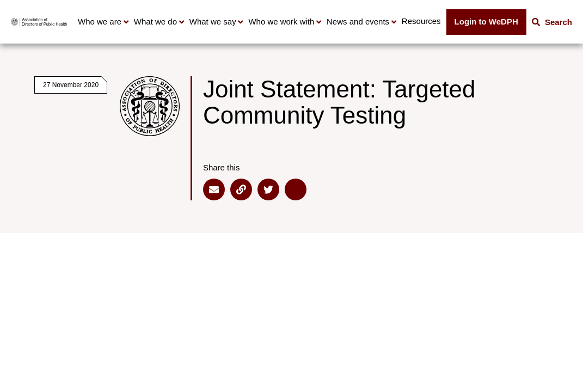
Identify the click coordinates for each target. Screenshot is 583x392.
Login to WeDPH (486, 22)
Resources (421, 21)
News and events (358, 22)
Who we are (100, 22)
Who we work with (281, 22)
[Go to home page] (39, 22)
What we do (155, 22)
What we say (213, 22)
